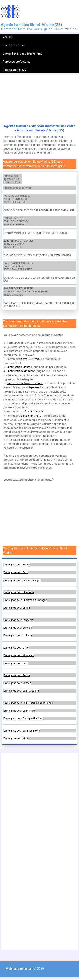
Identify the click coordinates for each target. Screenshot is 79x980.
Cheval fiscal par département (22, 53)
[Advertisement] (39, 100)
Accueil (7, 37)
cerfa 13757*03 (31, 359)
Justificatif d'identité (19, 367)
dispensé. (34, 387)
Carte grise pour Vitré (16, 738)
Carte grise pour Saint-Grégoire (21, 691)
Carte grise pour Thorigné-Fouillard (23, 719)
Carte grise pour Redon (17, 675)
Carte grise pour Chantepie (19, 592)
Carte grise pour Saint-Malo (19, 711)
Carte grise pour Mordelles (19, 655)
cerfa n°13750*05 (32, 411)
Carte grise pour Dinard (17, 608)
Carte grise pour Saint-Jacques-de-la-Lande (28, 703)
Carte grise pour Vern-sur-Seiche (22, 731)
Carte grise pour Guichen (18, 628)
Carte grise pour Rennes (17, 683)
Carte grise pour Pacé (16, 663)
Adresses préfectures (17, 62)
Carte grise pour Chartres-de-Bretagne (25, 600)
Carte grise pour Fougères (18, 620)
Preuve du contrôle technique (25, 383)
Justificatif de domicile (21, 371)
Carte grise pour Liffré (16, 648)
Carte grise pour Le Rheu (18, 636)
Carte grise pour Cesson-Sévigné (22, 580)
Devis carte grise (13, 45)
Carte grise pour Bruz (16, 572)
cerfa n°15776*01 (32, 416)
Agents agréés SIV (15, 70)
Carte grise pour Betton (17, 565)
